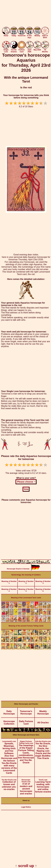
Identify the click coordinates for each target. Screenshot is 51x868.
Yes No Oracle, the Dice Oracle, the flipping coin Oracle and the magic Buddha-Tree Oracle (43, 749)
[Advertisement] (26, 14)
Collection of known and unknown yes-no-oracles (9, 784)
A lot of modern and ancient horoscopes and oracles (26, 786)
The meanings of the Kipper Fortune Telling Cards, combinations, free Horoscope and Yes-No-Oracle (26, 751)
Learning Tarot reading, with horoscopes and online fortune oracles (43, 785)
